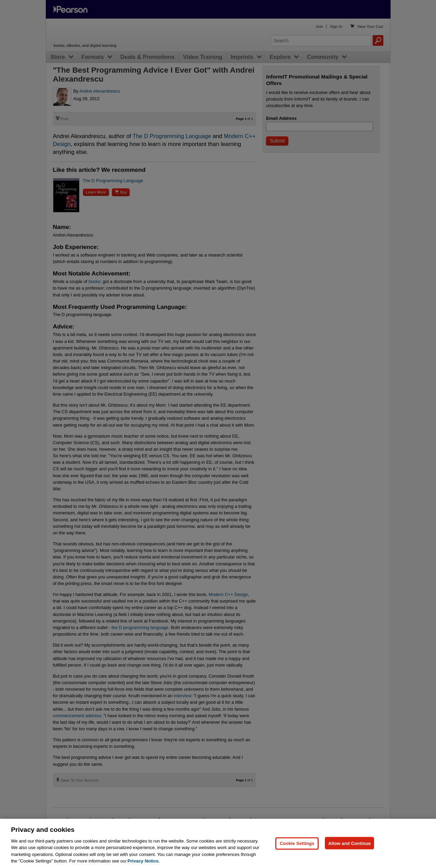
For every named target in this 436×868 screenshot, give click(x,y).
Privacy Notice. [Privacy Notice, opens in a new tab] (144, 861)
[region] (218, 843)
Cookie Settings (297, 843)
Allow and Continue (350, 843)
